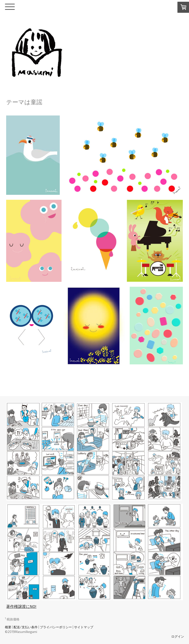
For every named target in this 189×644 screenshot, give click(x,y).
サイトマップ (84, 627)
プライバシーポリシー (56, 627)
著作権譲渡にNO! (21, 606)
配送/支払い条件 (26, 627)
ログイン (178, 636)
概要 (8, 627)
